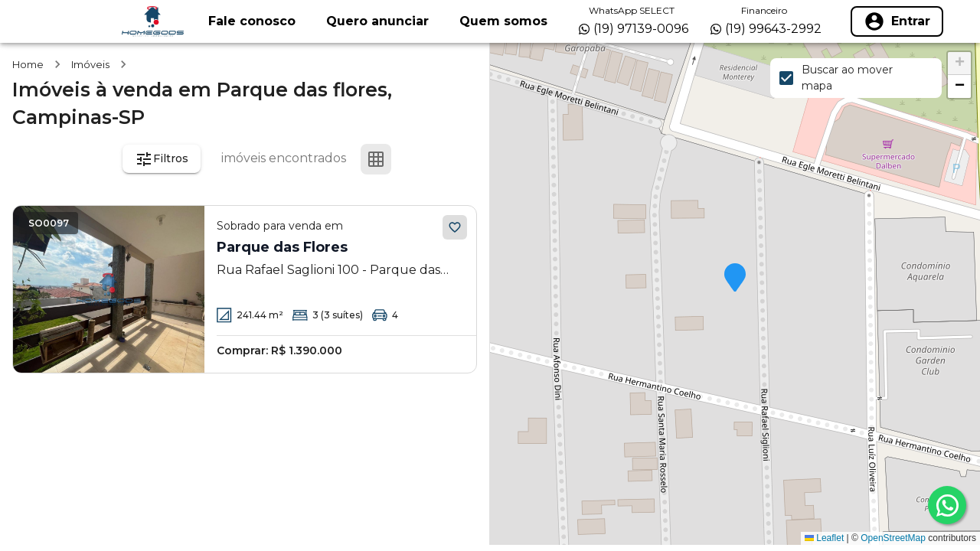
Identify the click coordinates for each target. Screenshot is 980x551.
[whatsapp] (947, 505)
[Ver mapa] (449, 159)
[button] (735, 279)
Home (28, 64)
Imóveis (90, 64)
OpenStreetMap (893, 538)
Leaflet (824, 538)
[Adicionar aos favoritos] (455, 227)
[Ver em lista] (413, 159)
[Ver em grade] (376, 159)
